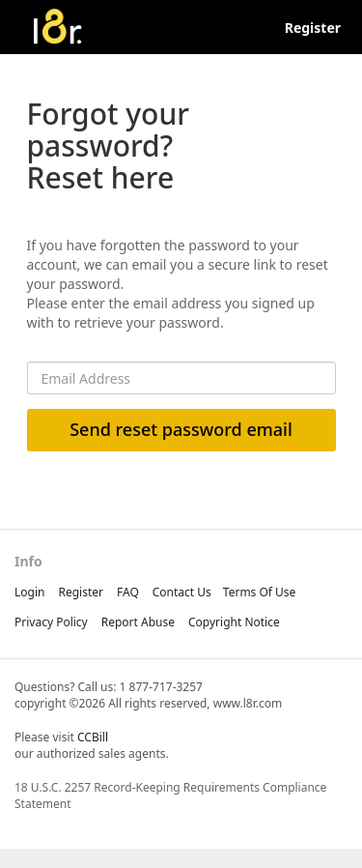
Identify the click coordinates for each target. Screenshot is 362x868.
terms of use (260, 592)
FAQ (128, 592)
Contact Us (182, 592)
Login (29, 592)
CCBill (93, 737)
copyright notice (234, 622)
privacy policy (51, 622)
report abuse (138, 622)
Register (313, 28)
